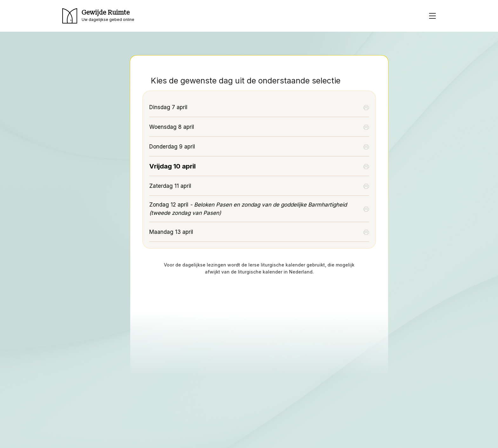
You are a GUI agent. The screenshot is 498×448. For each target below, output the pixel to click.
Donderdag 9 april (172, 147)
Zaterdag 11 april (170, 186)
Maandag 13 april (171, 232)
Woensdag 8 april (172, 127)
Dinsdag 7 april (168, 107)
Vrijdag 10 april (172, 166)
